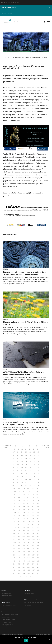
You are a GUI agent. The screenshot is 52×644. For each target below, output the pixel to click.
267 (34, 570)
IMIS (12, 2)
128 (28, 500)
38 (14, 461)
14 (30, 449)
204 (19, 540)
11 (18, 449)
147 (33, 510)
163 (24, 519)
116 (28, 494)
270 (19, 573)
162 (19, 519)
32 (18, 458)
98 (30, 485)
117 (33, 494)
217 (24, 546)
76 (26, 476)
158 (28, 516)
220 (38, 546)
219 (33, 546)
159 (33, 516)
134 (28, 504)
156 (19, 516)
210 (19, 543)
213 (33, 543)
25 (18, 455)
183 (33, 528)
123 (33, 498)
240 (19, 558)
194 (28, 534)
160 (38, 516)
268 (38, 570)
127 (24, 500)
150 (19, 513)
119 (15, 498)
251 (14, 564)
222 (19, 549)
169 (24, 522)
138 (19, 507)
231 (33, 552)
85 (34, 479)
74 (18, 476)
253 (24, 564)
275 (21, 576)
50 (35, 464)
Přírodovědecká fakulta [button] (26, 7)
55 (26, 467)
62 (26, 470)
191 (14, 534)
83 (26, 479)
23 (38, 452)
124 (38, 498)
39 (18, 461)
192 (19, 534)
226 (38, 549)
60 (18, 470)
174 (19, 525)
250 (38, 561)
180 (19, 528)
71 (35, 473)
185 (14, 531)
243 (33, 558)
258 (19, 567)
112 (38, 491)
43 (34, 461)
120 (19, 498)
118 (37, 494)
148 (38, 510)
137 (14, 507)
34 (26, 458)
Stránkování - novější (7, 446)
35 (30, 458)
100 (39, 485)
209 (15, 543)
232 (38, 552)
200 (28, 537)
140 (28, 507)
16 (38, 449)
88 (18, 482)
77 (30, 476)
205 (24, 540)
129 (33, 500)
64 (34, 470)
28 (30, 455)
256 (38, 564)
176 (28, 525)
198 (19, 537)
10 (14, 449)
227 (14, 552)
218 (28, 546)
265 (24, 570)
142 (38, 507)
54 (22, 467)
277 (31, 576)
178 (38, 525)
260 (29, 567)
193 (24, 534)
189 (33, 531)
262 (38, 567)
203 (14, 540)
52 (14, 467)
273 (33, 573)
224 (28, 549)
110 (29, 491)
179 (15, 528)
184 (38, 528)
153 (33, 513)
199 (24, 537)
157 (24, 516)
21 (30, 452)
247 (24, 561)
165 (33, 519)
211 (24, 543)
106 (38, 488)
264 (19, 570)
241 (24, 558)
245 (14, 561)
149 (15, 513)
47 (22, 464)
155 (14, 516)
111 (33, 491)
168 (19, 522)
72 (39, 473)
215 (14, 546)
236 (29, 555)
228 (19, 552)
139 (24, 507)
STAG (8, 2)
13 (26, 449)
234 (19, 555)
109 (24, 491)
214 (38, 543)
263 (14, 570)
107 (15, 491)
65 (39, 470)
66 (14, 473)
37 (38, 458)
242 (28, 558)
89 (22, 482)
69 (26, 473)
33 (22, 458)
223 (24, 549)
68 (22, 473)
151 (24, 513)
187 (24, 531)
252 (19, 564)
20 (26, 452)
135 (33, 504)
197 (14, 537)
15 (34, 449)
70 (31, 473)
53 (18, 467)
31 (14, 458)
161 (14, 519)
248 (29, 561)
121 (24, 498)
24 (14, 455)
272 (29, 573)
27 (26, 455)
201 (33, 537)
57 (34, 467)
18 (18, 452)
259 (24, 567)
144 (19, 510)
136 (38, 504)
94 (13, 485)
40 (22, 461)
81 (18, 479)
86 (38, 479)
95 (17, 485)
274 (38, 573)
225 (33, 549)
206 (29, 540)
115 (24, 494)
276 (26, 576)
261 (33, 567)
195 (33, 534)
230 (29, 552)
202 (38, 537)
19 (22, 452)
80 (14, 479)
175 (24, 525)
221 (14, 549)
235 (24, 555)
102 (19, 488)
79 (39, 476)
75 (22, 476)
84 (30, 479)
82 (22, 479)
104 (28, 488)
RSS (16, 635)
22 (34, 452)
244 (38, 558)
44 (39, 461)
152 (28, 513)
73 (14, 476)
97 (26, 485)
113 (15, 494)
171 (33, 522)
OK (26, 640)
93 (39, 482)
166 (38, 519)
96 (22, 485)
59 (13, 470)
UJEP (17, 2)
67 (18, 473)
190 (38, 531)
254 (28, 564)
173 (15, 525)
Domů (7, 57)
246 (19, 561)
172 (38, 522)
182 (28, 528)
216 (19, 546)
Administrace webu (7, 635)
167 (14, 522)
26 (22, 455)
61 (22, 470)
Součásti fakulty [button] (26, 13)
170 (29, 522)
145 (24, 510)
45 (14, 464)
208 (38, 540)
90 (26, 482)
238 (38, 555)
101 (14, 488)
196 (38, 534)
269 (14, 573)
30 (39, 455)
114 (19, 494)
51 (39, 464)
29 (34, 455)
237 (33, 555)
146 (29, 510)
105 (33, 488)
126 (19, 500)
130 (38, 500)
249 (34, 561)
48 (26, 464)
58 (39, 467)
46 (18, 464)
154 (38, 513)
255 (33, 564)
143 (14, 510)
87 (14, 482)
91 (30, 482)
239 (14, 558)
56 (30, 467)
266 (29, 570)
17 (14, 452)
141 (33, 507)
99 (34, 485)
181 (24, 528)
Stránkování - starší (45, 446)
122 (28, 498)
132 (19, 504)
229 (24, 552)
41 (26, 461)
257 (14, 567)
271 (24, 573)
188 (28, 531)
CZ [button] (3, 2)
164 (28, 519)
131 (15, 504)
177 (33, 525)
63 (30, 470)
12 (22, 449)
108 (19, 491)
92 (34, 482)
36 (34, 458)
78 (34, 476)
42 (30, 461)
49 (31, 464)
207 (34, 540)
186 (19, 531)
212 (29, 543)
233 (14, 555)
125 (14, 500)
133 (24, 504)
